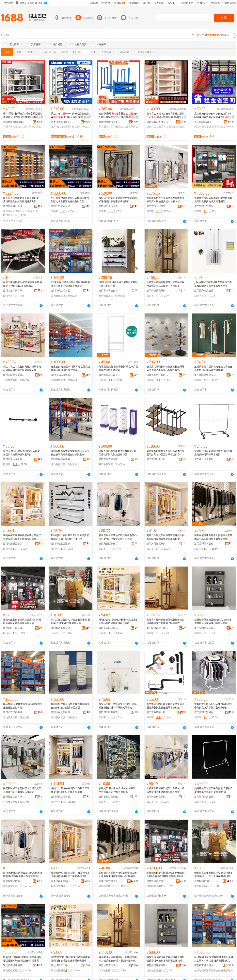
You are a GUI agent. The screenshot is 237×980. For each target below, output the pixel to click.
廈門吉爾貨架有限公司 (110, 459)
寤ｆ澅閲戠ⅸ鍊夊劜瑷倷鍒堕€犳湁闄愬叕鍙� (62, 122)
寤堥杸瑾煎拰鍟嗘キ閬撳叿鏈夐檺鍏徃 (157, 965)
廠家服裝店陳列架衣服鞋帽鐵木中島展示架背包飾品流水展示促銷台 (166, 453)
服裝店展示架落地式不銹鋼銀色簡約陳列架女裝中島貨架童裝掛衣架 (118, 537)
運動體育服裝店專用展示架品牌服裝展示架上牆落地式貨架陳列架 (213, 200)
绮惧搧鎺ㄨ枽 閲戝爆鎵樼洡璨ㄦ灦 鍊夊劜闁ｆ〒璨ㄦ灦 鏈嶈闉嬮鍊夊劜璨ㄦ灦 (214, 959)
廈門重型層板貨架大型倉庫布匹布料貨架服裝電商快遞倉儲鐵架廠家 (70, 453)
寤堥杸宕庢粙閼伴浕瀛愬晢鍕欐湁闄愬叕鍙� (110, 965)
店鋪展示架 (32, 211)
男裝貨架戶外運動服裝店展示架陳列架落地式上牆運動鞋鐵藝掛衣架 (70, 200)
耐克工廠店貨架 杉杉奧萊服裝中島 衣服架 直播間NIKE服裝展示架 (23, 284)
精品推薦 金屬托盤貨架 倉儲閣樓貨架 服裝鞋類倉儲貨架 (23, 706)
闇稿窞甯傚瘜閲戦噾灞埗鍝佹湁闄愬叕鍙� (14, 122)
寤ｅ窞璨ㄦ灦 (168, 127)
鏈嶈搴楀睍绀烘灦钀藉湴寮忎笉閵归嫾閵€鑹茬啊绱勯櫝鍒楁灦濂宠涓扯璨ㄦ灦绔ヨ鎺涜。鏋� (23, 875)
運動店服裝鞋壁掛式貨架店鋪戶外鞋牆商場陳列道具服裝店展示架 (22, 621)
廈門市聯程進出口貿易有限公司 (157, 459)
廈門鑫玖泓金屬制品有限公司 (205, 459)
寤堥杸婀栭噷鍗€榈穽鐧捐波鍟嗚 (14, 881)
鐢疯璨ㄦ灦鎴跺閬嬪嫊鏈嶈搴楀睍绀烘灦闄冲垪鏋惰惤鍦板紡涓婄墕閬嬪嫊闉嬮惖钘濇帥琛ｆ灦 (22, 959)
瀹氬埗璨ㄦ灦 (216, 127)
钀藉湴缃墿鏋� (27, 127)
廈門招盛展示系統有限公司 (14, 206)
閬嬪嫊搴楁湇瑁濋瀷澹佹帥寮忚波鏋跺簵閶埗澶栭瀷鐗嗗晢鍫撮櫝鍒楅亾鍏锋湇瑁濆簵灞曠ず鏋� (166, 875)
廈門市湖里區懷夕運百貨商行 (62, 544)
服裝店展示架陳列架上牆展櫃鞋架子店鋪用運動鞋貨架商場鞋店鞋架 (22, 200)
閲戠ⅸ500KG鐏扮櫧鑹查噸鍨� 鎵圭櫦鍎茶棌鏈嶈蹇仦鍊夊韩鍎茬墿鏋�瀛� (70, 116)
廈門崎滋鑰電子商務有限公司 (157, 291)
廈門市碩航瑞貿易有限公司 (62, 291)
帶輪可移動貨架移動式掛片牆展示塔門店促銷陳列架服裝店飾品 (118, 453)
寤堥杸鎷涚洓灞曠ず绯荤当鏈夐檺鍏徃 (14, 965)
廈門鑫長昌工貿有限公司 (110, 375)
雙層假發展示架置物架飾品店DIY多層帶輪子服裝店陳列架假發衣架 (213, 621)
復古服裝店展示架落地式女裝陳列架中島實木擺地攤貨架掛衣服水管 (166, 200)
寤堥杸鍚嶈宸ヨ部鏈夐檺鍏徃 (205, 881)
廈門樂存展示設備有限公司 (62, 459)
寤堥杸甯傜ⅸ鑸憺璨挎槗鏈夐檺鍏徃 (62, 965)
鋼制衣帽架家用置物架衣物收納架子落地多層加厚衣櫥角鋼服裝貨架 (22, 537)
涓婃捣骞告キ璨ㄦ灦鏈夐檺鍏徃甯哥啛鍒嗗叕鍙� (157, 122)
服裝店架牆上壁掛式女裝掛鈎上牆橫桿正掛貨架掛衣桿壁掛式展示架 (118, 706)
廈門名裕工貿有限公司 (14, 291)
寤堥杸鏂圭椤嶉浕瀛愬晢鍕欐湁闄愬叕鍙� (62, 881)
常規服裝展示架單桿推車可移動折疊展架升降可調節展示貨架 (213, 453)
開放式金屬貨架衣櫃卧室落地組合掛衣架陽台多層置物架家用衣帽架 (166, 537)
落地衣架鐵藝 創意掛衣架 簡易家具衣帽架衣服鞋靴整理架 (118, 368)
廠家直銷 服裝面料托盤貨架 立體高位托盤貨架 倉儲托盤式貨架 (71, 368)
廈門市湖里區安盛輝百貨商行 (14, 375)
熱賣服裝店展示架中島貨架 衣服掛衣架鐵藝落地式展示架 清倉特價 (214, 790)
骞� (40, 122)
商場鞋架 (20, 211)
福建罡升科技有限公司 (157, 375)
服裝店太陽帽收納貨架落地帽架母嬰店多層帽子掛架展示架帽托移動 (166, 368)
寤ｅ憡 (39, 117)
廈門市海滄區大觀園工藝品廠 (14, 459)
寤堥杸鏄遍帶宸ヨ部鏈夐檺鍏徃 (157, 881)
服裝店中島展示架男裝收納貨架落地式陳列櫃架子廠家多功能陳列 (118, 200)
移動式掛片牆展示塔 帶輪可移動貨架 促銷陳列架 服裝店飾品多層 (70, 706)
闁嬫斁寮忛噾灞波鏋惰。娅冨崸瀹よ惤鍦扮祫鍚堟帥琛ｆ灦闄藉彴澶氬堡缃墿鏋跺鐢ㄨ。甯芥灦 (70, 875)
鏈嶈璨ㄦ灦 (57, 127)
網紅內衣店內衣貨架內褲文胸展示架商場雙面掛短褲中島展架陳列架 (22, 368)
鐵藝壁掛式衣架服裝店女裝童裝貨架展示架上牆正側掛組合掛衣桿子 (70, 537)
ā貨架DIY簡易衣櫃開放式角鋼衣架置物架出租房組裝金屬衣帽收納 (70, 790)
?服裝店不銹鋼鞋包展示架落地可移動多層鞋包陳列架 (118, 284)
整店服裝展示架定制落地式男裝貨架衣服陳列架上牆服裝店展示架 (22, 790)
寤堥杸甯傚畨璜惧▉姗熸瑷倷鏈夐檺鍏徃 (205, 965)
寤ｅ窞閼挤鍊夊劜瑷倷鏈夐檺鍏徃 (205, 122)
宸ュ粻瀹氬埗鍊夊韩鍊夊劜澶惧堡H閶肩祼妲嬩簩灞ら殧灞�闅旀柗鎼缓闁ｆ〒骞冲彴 (213, 116)
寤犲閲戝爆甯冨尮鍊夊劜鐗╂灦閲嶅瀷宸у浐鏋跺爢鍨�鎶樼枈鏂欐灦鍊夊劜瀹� (118, 116)
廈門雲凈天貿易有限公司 (157, 206)
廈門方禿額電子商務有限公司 (157, 544)
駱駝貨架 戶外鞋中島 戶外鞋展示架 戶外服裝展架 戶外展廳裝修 (117, 790)
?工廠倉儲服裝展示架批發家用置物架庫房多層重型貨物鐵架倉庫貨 (70, 284)
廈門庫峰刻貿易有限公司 (205, 375)
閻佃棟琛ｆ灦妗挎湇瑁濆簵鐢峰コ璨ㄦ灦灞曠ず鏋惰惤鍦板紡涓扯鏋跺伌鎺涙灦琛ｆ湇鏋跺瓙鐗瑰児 (118, 875)
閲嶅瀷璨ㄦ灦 (71, 127)
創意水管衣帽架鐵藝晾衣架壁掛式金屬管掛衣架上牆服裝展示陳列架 (166, 706)
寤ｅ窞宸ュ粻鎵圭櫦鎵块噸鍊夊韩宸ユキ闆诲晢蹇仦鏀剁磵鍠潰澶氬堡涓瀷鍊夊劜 (166, 116)
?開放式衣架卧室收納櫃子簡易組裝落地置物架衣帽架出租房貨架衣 (118, 621)
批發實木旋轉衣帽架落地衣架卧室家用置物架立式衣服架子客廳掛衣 (166, 284)
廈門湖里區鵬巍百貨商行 (110, 544)
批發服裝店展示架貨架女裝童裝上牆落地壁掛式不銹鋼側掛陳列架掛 (166, 790)
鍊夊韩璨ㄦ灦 (154, 127)
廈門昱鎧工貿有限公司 (205, 206)
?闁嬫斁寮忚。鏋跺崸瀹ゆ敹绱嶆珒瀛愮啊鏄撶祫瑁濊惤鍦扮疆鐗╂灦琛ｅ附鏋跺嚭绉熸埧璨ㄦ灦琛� (70, 959)
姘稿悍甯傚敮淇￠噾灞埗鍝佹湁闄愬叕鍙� (110, 122)
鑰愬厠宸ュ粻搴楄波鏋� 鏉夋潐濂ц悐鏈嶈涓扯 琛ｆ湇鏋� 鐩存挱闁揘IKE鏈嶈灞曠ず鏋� (214, 875)
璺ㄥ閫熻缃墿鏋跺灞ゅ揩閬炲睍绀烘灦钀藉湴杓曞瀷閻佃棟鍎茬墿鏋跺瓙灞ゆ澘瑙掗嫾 (23, 116)
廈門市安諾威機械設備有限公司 (62, 375)
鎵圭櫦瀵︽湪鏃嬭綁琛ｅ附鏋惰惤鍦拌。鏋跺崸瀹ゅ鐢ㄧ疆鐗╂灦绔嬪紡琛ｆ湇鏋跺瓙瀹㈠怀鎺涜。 (118, 959)
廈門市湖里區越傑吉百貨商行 (14, 544)
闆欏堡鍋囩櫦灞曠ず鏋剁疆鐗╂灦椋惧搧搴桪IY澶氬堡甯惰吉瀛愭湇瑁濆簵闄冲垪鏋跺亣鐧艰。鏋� (166, 959)
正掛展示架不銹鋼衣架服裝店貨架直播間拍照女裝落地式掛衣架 (213, 368)
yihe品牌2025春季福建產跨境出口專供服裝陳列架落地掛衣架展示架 (213, 284)
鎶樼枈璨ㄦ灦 (121, 127)
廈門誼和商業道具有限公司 (205, 291)
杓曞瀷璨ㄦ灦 (10, 127)
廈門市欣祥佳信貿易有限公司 (110, 291)
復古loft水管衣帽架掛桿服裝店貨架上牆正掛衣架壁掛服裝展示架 (23, 453)
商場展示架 (9, 211)
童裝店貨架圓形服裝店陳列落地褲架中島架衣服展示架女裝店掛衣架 (213, 706)
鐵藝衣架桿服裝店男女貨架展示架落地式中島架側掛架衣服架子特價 (213, 537)
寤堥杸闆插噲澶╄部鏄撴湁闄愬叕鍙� (110, 881)
